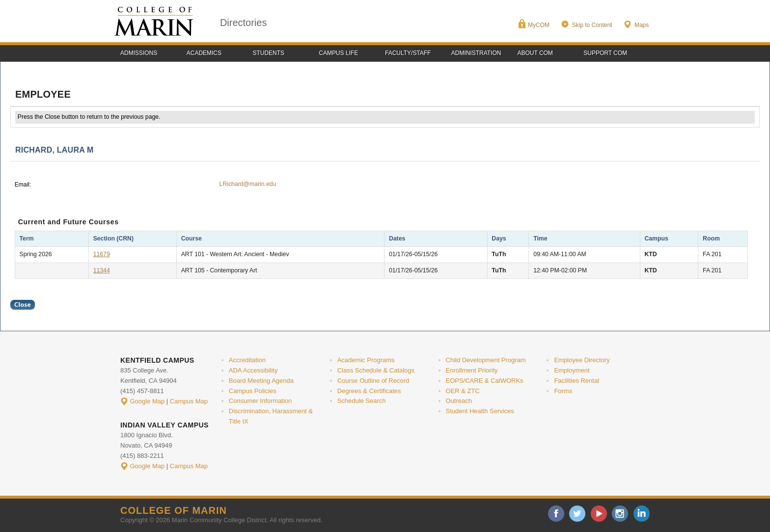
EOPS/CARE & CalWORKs (485, 381)
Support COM (605, 53)
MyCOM (539, 25)
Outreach (459, 401)
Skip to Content (592, 25)
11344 (102, 270)
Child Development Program (486, 360)
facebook (556, 514)
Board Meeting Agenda (261, 381)
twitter (577, 514)
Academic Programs (366, 360)
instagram (620, 514)
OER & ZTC (463, 391)
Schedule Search (362, 401)
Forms (563, 391)
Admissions (139, 53)
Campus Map (189, 401)
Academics (204, 53)
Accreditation (247, 360)
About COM (535, 53)
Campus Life (338, 53)
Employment (572, 370)
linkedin (642, 514)
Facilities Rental (577, 381)
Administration (476, 53)
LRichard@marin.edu (248, 184)
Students (269, 53)
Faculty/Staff (408, 53)
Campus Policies (253, 391)
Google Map (148, 401)
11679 (102, 254)
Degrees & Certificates (369, 391)
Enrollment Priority (472, 370)
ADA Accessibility (253, 370)
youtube (599, 514)
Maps (642, 25)
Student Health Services (480, 411)
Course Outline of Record (373, 381)
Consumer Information (260, 401)
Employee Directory (582, 360)
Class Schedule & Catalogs (376, 370)
